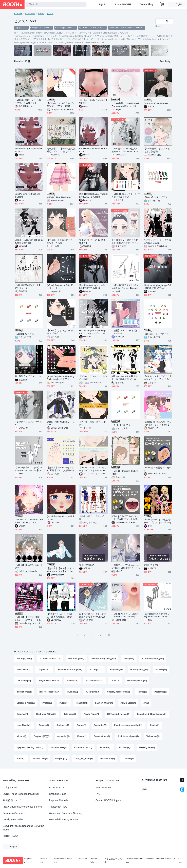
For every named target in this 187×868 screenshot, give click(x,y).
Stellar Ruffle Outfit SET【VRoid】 (61, 423)
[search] (83, 5)
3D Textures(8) (92, 692)
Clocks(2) (155, 725)
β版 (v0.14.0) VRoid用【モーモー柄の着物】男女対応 (126, 378)
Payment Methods (59, 800)
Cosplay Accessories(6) (118, 692)
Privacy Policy (93, 860)
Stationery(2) (63, 725)
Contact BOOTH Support (109, 800)
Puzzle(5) (64, 703)
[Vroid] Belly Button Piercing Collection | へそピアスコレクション (61, 378)
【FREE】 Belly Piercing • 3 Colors (93, 101)
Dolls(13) (115, 681)
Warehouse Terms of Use (63, 860)
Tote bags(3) (70, 714)
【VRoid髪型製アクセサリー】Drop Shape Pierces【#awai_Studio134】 (158, 615)
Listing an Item (10, 787)
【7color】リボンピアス (156, 197)
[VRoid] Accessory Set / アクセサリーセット (61, 287)
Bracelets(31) (116, 670)
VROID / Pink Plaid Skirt (59, 197)
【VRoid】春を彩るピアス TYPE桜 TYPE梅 (61, 241)
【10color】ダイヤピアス (156, 334)
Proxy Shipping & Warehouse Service (22, 807)
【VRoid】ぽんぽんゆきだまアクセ (29, 567)
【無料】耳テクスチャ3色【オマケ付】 (124, 332)
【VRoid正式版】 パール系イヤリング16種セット (28, 101)
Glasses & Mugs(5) (26, 703)
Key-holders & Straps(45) (70, 670)
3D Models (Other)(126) (153, 658)
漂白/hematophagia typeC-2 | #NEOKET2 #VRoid (93, 287)
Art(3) (146, 703)
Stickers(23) (161, 670)
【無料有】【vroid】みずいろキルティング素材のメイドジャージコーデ (60, 570)
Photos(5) (47, 703)
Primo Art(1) (106, 747)
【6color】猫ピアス (24, 334)
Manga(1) (82, 736)
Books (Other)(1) (102, 736)
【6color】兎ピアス (121, 425)
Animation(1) (63, 736)
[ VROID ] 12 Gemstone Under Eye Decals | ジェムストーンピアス (29, 521)
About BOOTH (123, 4)
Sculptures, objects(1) (128, 736)
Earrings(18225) (24, 658)
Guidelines (82, 859)
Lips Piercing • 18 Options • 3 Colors (28, 195)
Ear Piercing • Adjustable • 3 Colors (93, 150)
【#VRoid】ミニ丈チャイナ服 (93, 518)
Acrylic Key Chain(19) (49, 681)
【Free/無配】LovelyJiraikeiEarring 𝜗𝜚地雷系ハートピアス (125, 105)
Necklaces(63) (23, 670)
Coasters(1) (128, 759)
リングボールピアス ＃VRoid (28, 423)
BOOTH (18, 14)
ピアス (50, 14)
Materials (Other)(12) (137, 681)
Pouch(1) (21, 759)
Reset (158, 26)
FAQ (98, 794)
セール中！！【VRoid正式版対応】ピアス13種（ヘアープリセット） (61, 150)
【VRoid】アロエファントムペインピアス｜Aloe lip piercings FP (93, 469)
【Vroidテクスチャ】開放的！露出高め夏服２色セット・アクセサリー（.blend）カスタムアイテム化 (61, 615)
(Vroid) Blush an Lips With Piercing (61, 518)
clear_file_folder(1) (84, 759)
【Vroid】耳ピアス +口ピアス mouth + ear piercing (125, 615)
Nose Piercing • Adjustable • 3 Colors (28, 150)
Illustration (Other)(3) (46, 714)
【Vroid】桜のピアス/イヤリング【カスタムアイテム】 (158, 423)
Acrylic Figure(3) (92, 714)
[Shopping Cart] (162, 4)
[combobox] (56, 4)
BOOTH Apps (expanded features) (21, 794)
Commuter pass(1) (83, 747)
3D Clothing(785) (76, 658)
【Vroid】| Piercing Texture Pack (125, 472)
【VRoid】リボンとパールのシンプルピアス (61, 332)
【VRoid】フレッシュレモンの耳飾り (93, 378)
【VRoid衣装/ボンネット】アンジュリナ (28, 287)
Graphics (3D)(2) (42, 736)
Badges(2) (82, 725)
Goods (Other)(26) (139, 670)
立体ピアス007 (87, 565)
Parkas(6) (142, 692)
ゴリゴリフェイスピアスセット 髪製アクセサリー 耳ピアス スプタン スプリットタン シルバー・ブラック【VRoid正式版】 (125, 241)
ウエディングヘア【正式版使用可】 (92, 241)
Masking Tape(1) (147, 747)
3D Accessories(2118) (50, 658)
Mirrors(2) (21, 736)
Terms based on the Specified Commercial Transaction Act (151, 860)
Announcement (103, 787)
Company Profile (27, 860)
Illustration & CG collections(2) (151, 714)
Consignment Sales (13, 819)
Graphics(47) (44, 670)
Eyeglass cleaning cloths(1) (30, 747)
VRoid (41, 14)
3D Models (30, 14)
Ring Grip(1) (61, 759)
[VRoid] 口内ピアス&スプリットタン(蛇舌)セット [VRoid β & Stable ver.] (126, 518)
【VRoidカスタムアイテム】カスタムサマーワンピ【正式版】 (158, 378)
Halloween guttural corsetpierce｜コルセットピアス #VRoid (93, 332)
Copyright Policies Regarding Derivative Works (23, 828)
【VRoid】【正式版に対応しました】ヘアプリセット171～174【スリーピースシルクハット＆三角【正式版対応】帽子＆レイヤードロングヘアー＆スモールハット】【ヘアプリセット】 (29, 619)
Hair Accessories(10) (49, 692)
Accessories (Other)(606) (104, 658)
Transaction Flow (58, 807)
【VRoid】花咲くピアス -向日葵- (93, 423)
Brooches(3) (23, 714)
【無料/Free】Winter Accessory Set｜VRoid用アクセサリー (126, 567)
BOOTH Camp (10, 836)
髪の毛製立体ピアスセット (28, 376)
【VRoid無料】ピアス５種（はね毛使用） (157, 150)
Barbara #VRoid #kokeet (156, 103)
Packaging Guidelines (14, 813)
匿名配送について (12, 800)
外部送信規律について (114, 860)
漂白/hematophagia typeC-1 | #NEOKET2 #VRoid (157, 287)
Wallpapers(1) (153, 736)
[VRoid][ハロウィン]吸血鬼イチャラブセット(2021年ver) (158, 521)
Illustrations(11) (24, 692)
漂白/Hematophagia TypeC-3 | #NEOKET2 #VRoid (93, 195)
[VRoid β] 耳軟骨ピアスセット (157, 469)
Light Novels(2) (24, 725)
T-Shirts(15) (72, 681)
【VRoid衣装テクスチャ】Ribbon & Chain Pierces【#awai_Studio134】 (29, 469)
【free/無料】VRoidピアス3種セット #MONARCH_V (125, 150)
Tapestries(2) (100, 725)
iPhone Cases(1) (59, 747)
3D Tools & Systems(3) (118, 714)
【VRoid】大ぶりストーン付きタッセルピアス (126, 195)
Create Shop (146, 4)
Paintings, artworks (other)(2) (128, 725)
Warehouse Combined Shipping (66, 813)
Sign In (102, 4)
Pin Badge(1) (125, 747)
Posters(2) (44, 725)
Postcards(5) (161, 692)
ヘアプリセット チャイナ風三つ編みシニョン (157, 241)
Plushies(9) (72, 692)
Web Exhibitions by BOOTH (64, 819)
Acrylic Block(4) (128, 703)
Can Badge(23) (24, 681)
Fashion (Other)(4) (104, 703)
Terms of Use (44, 860)
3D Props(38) (96, 670)
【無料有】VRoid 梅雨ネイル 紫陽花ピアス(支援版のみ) (61, 469)
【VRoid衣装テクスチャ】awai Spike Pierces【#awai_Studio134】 (126, 287)
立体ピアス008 (151, 565)
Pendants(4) (82, 703)
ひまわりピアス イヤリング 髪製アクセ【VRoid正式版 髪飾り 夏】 (93, 615)
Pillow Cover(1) (40, 759)
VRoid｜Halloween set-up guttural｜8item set (29, 241)
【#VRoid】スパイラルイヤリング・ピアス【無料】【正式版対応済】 (60, 105)
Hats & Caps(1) (108, 759)
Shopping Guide (58, 794)
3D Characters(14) (94, 681)
